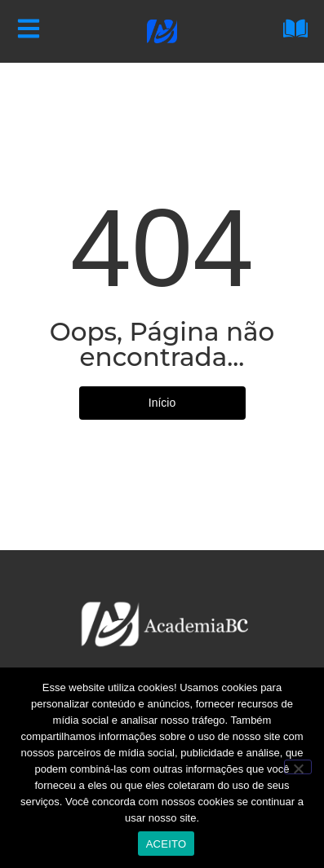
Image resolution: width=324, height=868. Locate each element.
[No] (298, 767)
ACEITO (166, 844)
